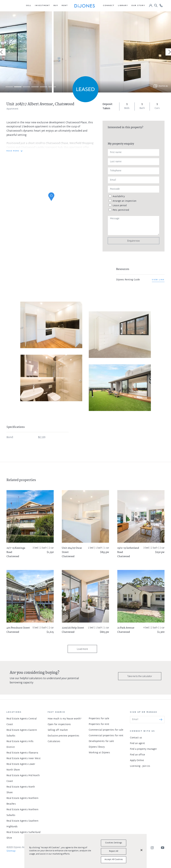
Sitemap (11, 851)
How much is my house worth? (65, 719)
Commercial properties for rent (106, 736)
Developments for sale (101, 741)
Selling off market (58, 730)
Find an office (138, 755)
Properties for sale (99, 719)
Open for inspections (59, 724)
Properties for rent (99, 724)
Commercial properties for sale (106, 730)
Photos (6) (163, 86)
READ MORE (13, 151)
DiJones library (97, 747)
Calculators (54, 742)
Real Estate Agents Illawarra (22, 753)
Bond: (10, 438)
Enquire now (134, 241)
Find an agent (137, 743)
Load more (82, 649)
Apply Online (137, 761)
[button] (29, 6)
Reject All (114, 851)
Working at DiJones (99, 753)
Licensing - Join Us (140, 766)
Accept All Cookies (114, 860)
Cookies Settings (114, 843)
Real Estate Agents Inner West (24, 759)
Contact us (136, 738)
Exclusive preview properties (64, 736)
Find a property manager (143, 749)
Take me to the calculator (140, 676)
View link (158, 280)
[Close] (141, 850)
